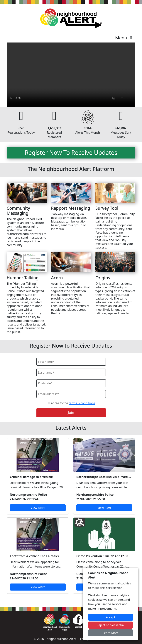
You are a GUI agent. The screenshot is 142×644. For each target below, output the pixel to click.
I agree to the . (71, 403)
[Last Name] (71, 372)
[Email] (71, 394)
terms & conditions (82, 403)
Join (71, 412)
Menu (125, 38)
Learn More (111, 633)
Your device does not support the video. (71, 75)
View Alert (38, 508)
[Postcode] (71, 383)
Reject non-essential (111, 625)
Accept (111, 617)
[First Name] (71, 362)
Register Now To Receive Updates (71, 152)
